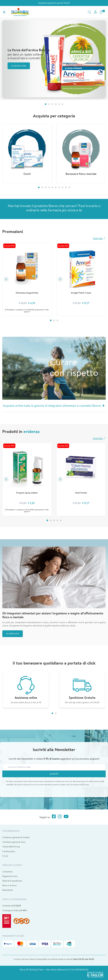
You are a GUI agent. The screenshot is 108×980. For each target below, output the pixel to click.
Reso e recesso (9, 885)
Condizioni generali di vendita (16, 837)
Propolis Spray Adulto (27, 493)
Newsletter (8, 890)
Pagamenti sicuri (10, 876)
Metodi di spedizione (12, 881)
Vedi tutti (99, 238)
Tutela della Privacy (11, 847)
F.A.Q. (5, 856)
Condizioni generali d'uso (14, 842)
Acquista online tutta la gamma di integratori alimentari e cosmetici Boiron (54, 406)
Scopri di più (13, 634)
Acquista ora (19, 66)
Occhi (27, 174)
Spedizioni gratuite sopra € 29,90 (54, 3)
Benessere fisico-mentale (81, 174)
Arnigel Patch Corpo (81, 293)
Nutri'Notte (81, 493)
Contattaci (7, 872)
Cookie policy (9, 851)
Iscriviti (54, 774)
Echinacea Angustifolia (27, 293)
